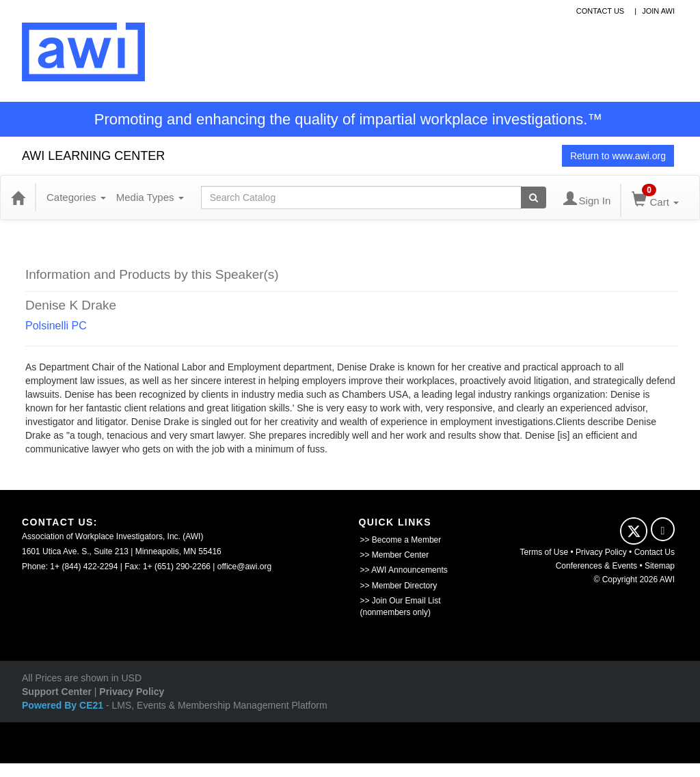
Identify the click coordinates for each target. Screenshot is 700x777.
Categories (76, 197)
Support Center (57, 692)
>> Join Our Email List (401, 601)
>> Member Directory (399, 586)
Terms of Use (544, 552)
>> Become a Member (401, 540)
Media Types (150, 197)
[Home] (18, 197)
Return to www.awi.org (618, 156)
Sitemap (660, 566)
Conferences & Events (596, 566)
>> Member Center (395, 555)
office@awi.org (244, 567)
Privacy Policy (601, 552)
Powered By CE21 (64, 705)
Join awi (658, 11)
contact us (601, 11)
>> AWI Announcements (404, 570)
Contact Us (655, 552)
